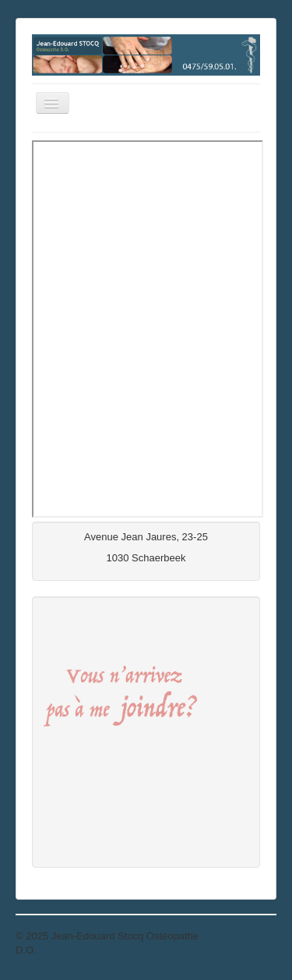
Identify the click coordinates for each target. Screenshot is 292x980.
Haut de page (246, 936)
